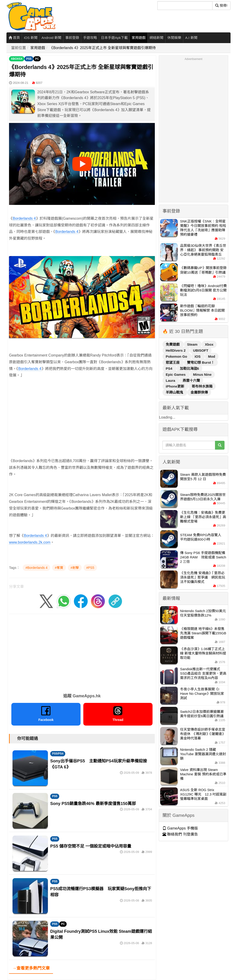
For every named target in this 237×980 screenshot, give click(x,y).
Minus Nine (202, 374)
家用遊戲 (139, 38)
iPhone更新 (175, 386)
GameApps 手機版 (180, 828)
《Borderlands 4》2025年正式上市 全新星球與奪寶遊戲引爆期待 (103, 48)
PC (37, 59)
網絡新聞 (156, 38)
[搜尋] (185, 6)
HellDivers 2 (176, 350)
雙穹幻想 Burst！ (201, 362)
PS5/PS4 (58, 754)
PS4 (170, 368)
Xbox (209, 344)
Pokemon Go (177, 356)
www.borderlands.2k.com (30, 542)
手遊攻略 (90, 38)
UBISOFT (201, 350)
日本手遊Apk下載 (114, 38)
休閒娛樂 (174, 38)
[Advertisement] (82, 415)
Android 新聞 (51, 38)
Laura (171, 380)
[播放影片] (82, 164)
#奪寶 (59, 568)
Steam (193, 344)
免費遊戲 (173, 344)
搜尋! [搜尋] (221, 5)
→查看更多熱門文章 (31, 968)
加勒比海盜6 (189, 368)
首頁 (14, 38)
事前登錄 (72, 38)
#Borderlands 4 (36, 568)
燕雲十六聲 (191, 380)
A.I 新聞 (191, 38)
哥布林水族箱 (202, 386)
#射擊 (75, 568)
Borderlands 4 (24, 218)
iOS (198, 356)
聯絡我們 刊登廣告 (180, 834)
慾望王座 (173, 362)
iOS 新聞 (31, 38)
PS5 (29, 59)
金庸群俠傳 (199, 392)
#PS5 (90, 568)
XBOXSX (17, 59)
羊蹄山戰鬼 (175, 392)
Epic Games (176, 374)
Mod (212, 356)
